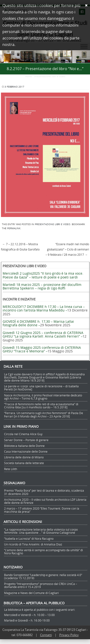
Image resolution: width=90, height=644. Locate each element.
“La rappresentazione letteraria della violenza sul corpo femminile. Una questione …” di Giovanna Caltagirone (41, 531)
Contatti (46, 635)
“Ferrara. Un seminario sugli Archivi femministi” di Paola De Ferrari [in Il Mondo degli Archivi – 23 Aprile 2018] (44, 414)
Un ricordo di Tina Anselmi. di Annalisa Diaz (33, 544)
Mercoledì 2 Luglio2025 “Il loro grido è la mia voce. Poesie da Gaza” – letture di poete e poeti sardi (43, 275)
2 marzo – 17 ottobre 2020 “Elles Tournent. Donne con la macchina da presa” (42, 510)
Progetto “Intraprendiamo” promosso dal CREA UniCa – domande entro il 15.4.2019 (41, 585)
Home (29, 76)
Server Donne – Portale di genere (26, 440)
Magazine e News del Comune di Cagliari (31, 593)
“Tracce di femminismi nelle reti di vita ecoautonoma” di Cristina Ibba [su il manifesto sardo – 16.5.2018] (41, 406)
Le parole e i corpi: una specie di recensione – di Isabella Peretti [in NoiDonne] (41, 388)
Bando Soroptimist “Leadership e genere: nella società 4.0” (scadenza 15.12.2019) (43, 576)
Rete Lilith (11, 469)
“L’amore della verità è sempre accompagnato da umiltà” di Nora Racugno (43, 552)
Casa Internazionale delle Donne (26, 451)
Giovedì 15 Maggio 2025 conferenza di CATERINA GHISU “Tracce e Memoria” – (42, 349)
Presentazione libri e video (50, 76)
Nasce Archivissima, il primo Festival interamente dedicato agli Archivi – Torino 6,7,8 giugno (43, 397)
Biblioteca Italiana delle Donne (24, 446)
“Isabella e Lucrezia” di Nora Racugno (29, 539)
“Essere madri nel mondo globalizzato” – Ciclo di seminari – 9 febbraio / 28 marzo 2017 (67, 249)
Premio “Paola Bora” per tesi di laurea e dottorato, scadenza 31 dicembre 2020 (44, 492)
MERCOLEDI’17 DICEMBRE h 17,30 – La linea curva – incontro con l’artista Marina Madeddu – (44, 308)
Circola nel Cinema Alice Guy (23, 434)
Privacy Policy (69, 635)
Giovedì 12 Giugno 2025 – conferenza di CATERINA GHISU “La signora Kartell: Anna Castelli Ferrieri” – (43, 334)
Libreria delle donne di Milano (24, 457)
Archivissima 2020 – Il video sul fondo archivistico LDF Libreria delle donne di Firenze (45, 501)
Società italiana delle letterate (24, 463)
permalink (14, 228)
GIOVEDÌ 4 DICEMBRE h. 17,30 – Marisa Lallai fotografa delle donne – (38, 323)
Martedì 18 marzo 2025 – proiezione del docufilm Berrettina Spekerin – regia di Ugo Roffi (42, 286)
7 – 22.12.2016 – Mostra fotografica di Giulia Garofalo (20, 247)
